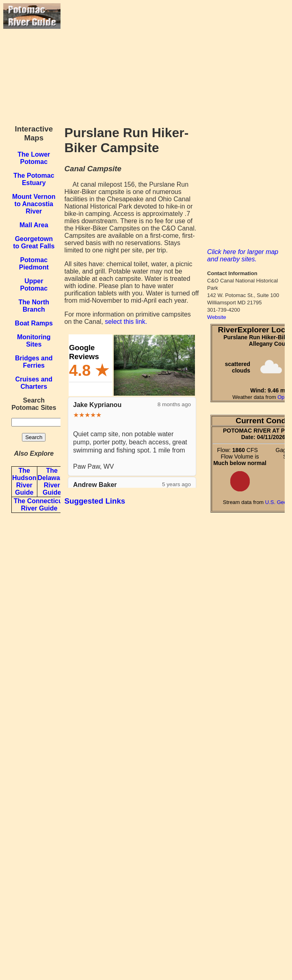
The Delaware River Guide (52, 481)
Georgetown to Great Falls (34, 242)
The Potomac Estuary (34, 179)
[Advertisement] (175, 60)
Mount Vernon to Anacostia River (34, 204)
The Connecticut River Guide (39, 505)
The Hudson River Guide (24, 481)
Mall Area (34, 225)
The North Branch (34, 306)
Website (217, 317)
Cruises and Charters (34, 383)
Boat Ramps (34, 323)
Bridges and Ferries (34, 362)
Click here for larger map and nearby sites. (243, 255)
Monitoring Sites (34, 341)
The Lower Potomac (34, 158)
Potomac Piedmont (34, 264)
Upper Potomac (34, 285)
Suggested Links (95, 501)
